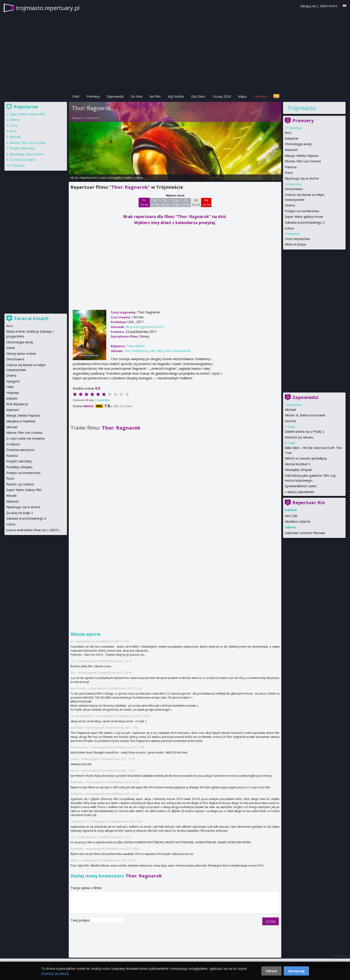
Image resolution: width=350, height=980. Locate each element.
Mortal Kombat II (298, 464)
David (10, 348)
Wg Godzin (176, 96)
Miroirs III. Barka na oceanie (305, 415)
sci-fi (160, 327)
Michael (290, 410)
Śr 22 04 (165, 202)
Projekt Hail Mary (22, 148)
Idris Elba (157, 351)
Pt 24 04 (186, 202)
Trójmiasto (301, 108)
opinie (139, 178)
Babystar (292, 138)
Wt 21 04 (155, 202)
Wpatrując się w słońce (302, 178)
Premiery (93, 96)
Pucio (289, 173)
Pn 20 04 (144, 202)
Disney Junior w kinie (21, 354)
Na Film (155, 96)
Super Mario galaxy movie (304, 217)
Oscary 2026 (222, 96)
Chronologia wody (298, 144)
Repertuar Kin (309, 503)
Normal (290, 421)
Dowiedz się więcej (55, 973)
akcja (129, 327)
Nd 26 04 (206, 202)
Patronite (260, 96)
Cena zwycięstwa (297, 239)
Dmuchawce (294, 189)
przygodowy (145, 327)
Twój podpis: (81, 920)
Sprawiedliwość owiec (301, 486)
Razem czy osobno (20, 484)
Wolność (12, 501)
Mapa (242, 96)
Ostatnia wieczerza (20, 450)
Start (76, 96)
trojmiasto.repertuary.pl (48, 8)
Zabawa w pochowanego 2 (305, 222)
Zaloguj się (308, 6)
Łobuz (289, 228)
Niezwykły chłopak (298, 470)
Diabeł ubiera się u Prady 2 (304, 431)
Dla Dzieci (198, 96)
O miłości (13, 444)
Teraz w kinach (31, 318)
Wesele (11, 496)
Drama (290, 205)
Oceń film (103, 400)
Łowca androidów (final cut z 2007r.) (33, 530)
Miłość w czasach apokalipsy (306, 458)
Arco (288, 133)
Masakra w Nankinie (21, 421)
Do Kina (137, 96)
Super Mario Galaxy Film (27, 114)
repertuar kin (89, 178)
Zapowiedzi (115, 96)
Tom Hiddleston (136, 351)
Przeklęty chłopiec (20, 467)
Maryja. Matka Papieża (302, 156)
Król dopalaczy (17, 404)
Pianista (291, 167)
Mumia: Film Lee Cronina (303, 161)
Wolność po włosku (299, 437)
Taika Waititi (93, 118)
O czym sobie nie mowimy (25, 438)
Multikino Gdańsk (298, 521)
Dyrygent (13, 381)
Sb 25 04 (196, 202)
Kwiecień (291, 150)
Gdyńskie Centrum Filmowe (305, 533)
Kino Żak (291, 516)
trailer (128, 178)
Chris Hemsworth (178, 351)
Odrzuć (271, 971)
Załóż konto (329, 6)
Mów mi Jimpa (295, 244)
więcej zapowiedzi (301, 492)
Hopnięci (18, 165)
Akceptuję (296, 971)
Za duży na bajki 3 (23, 160)
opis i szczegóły (111, 178)
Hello (10, 387)
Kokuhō (12, 398)
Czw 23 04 (176, 202)
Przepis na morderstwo (302, 211)
